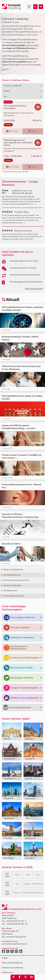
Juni (38, 875)
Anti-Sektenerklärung (12, 963)
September (38, 884)
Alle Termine (12, 131)
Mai (28, 875)
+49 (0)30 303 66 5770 (16, 937)
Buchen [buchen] (33, 131)
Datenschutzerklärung (13, 968)
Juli (17, 884)
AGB (5, 958)
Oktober (17, 893)
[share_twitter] (26, 977)
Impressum (8, 972)
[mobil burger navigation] (29, 7)
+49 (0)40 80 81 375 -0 (16, 921)
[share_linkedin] (32, 977)
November (28, 893)
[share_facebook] (20, 977)
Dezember (38, 893)
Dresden (8, 125)
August (28, 884)
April (17, 875)
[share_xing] (14, 977)
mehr (5, 69)
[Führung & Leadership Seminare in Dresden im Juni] (35, 7)
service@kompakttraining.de (15, 944)
